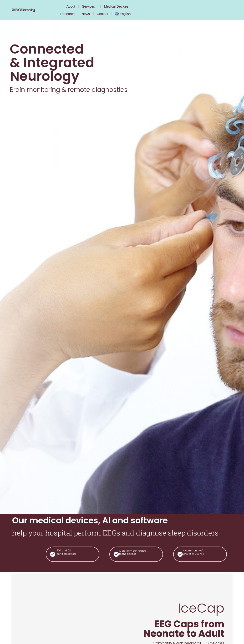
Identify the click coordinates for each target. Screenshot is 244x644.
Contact (102, 14)
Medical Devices (117, 6)
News (86, 14)
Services (90, 6)
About (71, 6)
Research (67, 14)
